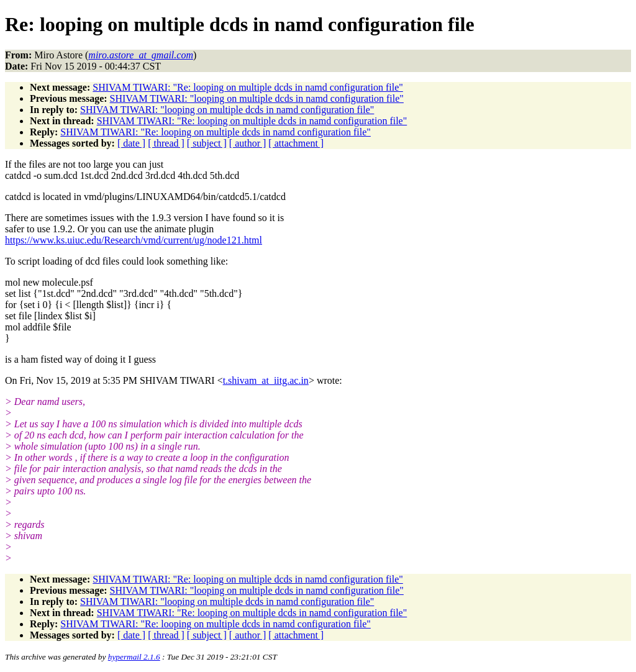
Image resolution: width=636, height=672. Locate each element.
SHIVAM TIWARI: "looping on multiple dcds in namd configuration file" (257, 98)
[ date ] (131, 143)
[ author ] (248, 143)
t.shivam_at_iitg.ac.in (266, 380)
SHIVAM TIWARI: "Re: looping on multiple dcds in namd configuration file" (248, 87)
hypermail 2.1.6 (134, 657)
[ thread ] (166, 143)
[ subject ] (207, 143)
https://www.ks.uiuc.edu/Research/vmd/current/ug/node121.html (134, 240)
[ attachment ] (296, 143)
